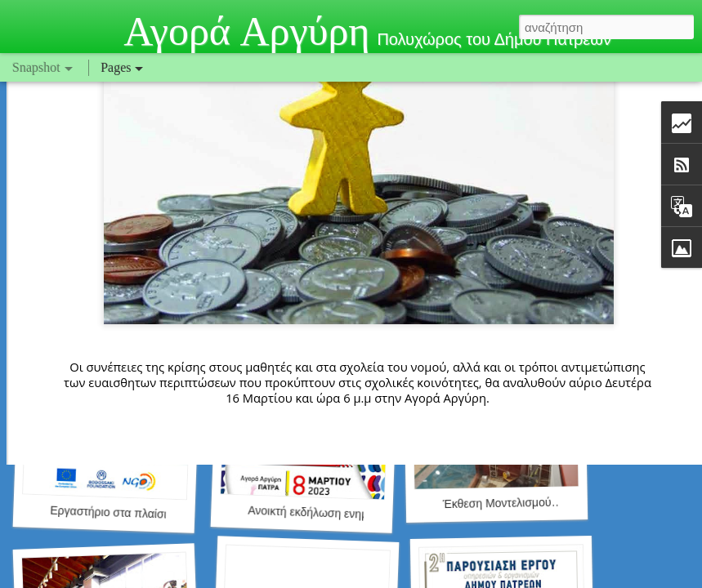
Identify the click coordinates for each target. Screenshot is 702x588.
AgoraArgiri (481, 291)
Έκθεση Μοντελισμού (497, 503)
